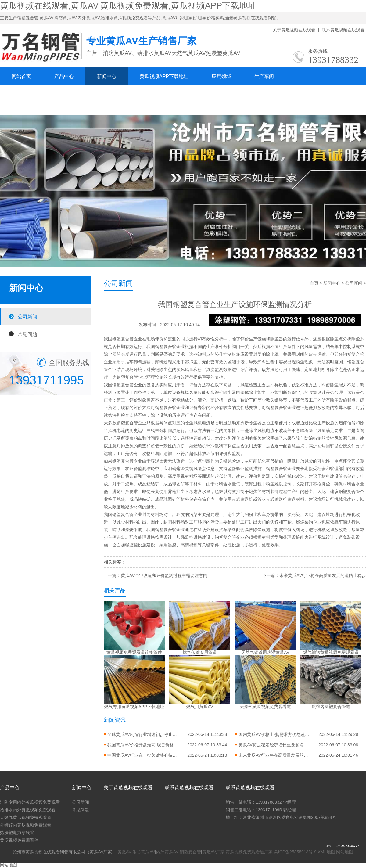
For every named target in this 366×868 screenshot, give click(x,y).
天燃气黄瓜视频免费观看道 (26, 817)
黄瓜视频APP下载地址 (164, 76)
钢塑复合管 (190, 852)
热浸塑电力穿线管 (17, 833)
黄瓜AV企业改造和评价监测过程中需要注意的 (164, 575)
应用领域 (221, 76)
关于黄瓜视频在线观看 (294, 30)
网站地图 (345, 852)
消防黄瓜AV (144, 852)
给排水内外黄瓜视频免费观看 (28, 810)
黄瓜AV (124, 852)
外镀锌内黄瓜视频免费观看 (26, 825)
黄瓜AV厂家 (213, 852)
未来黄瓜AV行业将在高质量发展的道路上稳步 (323, 575)
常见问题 (27, 334)
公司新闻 (27, 316)
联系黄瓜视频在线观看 (343, 30)
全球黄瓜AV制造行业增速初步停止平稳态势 (144, 734)
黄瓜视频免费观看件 (19, 840)
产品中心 (64, 76)
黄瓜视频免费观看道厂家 (249, 852)
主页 (314, 283)
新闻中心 (107, 76)
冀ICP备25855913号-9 (295, 852)
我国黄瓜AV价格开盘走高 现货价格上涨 (144, 745)
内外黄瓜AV (167, 852)
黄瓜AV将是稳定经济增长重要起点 (271, 745)
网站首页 (21, 76)
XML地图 (327, 852)
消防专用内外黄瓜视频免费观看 (30, 802)
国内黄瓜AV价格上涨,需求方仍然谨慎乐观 (275, 734)
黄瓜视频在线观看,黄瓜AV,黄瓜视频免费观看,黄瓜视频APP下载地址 (128, 6)
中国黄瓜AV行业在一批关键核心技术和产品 (144, 755)
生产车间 (264, 76)
